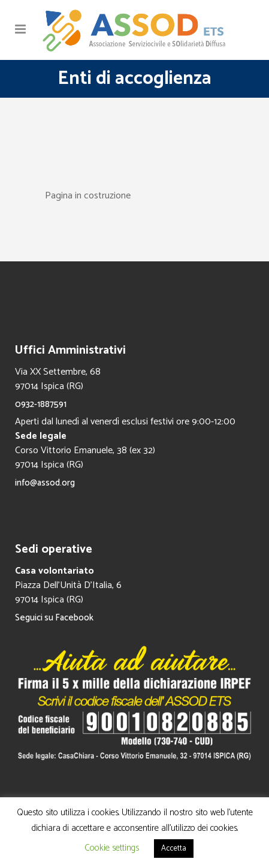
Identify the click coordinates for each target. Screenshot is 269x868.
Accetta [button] (174, 849)
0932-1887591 (41, 404)
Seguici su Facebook (54, 618)
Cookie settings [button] (112, 848)
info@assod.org (45, 483)
